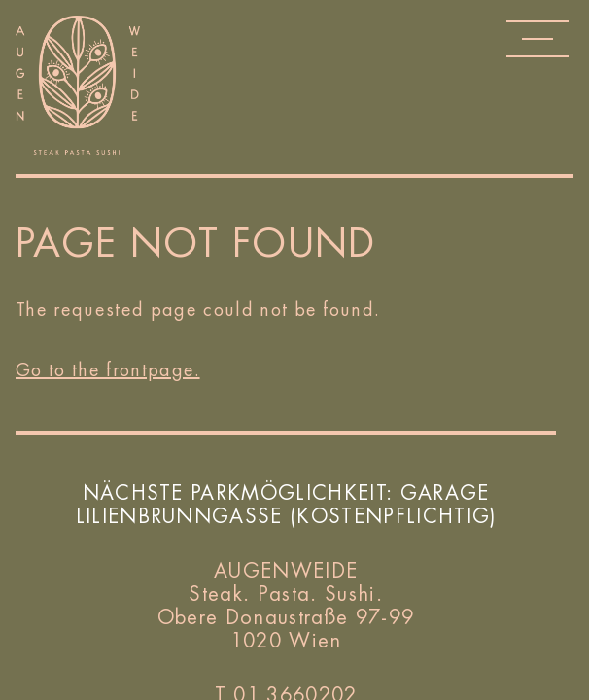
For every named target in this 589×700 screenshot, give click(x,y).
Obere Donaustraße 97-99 (286, 617)
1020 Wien (286, 641)
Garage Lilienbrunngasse (283, 505)
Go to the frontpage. (108, 369)
